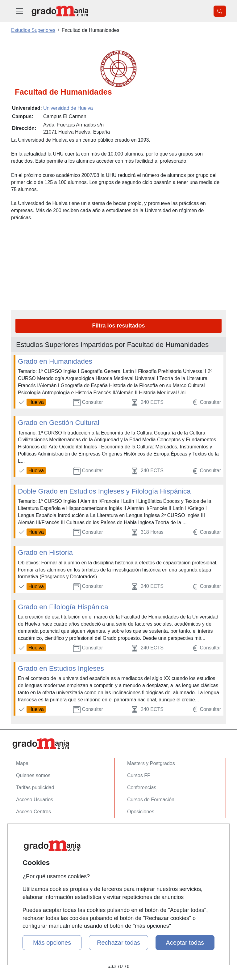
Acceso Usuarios (35, 800)
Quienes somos (33, 775)
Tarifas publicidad (35, 787)
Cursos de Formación (151, 800)
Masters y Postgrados (151, 763)
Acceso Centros (33, 812)
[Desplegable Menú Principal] (19, 11)
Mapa (22, 763)
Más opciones (52, 943)
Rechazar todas (118, 943)
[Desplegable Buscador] (220, 11)
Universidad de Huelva (68, 108)
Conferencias (142, 787)
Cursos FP (139, 775)
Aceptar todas (185, 943)
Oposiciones (141, 812)
